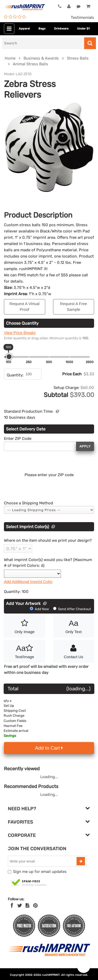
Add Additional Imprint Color (28, 582)
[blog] (27, 906)
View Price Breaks (20, 333)
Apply (85, 446)
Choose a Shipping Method (28, 503)
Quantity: (15, 375)
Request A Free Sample (74, 307)
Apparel (24, 29)
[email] (43, 861)
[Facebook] (12, 906)
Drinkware (61, 29)
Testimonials (82, 17)
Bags (42, 29)
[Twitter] (20, 906)
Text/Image (25, 651)
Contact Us (74, 651)
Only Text (74, 626)
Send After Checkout (72, 609)
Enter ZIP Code (18, 439)
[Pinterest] (35, 906)
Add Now (40, 609)
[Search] (43, 43)
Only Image (25, 626)
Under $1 (83, 29)
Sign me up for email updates (40, 872)
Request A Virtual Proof (24, 307)
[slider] (9, 357)
